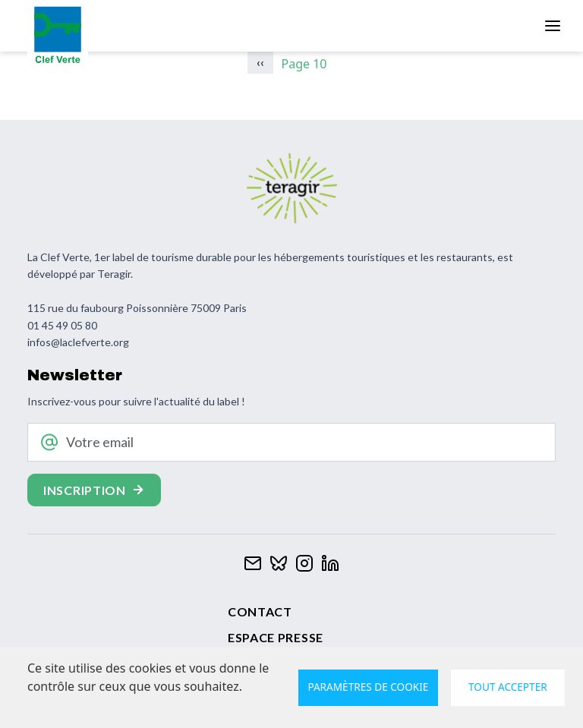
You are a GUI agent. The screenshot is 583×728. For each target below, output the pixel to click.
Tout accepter (508, 687)
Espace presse (276, 637)
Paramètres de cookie (368, 687)
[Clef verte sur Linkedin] (330, 561)
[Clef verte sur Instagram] (304, 561)
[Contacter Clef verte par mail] (253, 561)
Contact (260, 611)
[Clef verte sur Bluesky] (279, 561)
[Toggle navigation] (553, 26)
